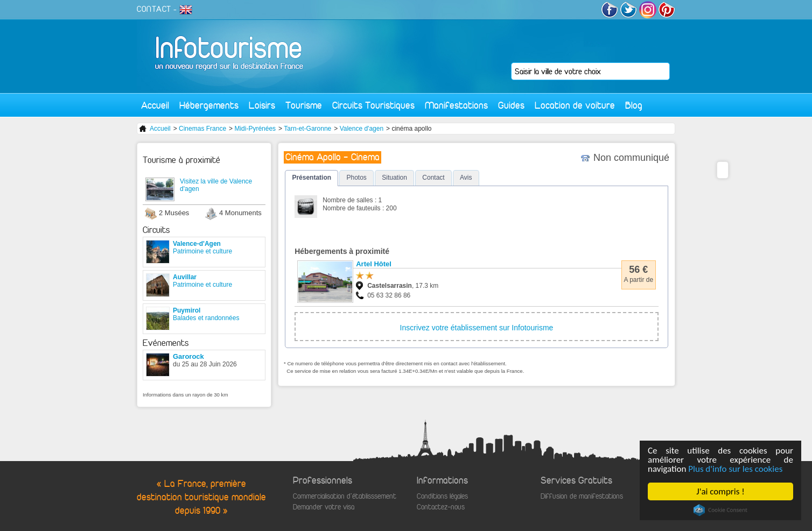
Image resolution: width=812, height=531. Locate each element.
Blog (634, 105)
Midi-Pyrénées (255, 129)
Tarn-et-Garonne (307, 129)
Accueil (155, 105)
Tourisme (304, 105)
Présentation (311, 178)
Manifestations (456, 105)
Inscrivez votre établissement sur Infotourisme (477, 328)
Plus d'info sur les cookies (736, 469)
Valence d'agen (362, 129)
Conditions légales (442, 496)
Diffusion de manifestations (582, 496)
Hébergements (209, 105)
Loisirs (262, 105)
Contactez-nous (441, 507)
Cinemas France (202, 129)
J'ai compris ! (721, 491)
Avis (466, 178)
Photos (356, 178)
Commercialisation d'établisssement (345, 496)
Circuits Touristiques (373, 105)
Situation (394, 178)
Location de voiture (575, 105)
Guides (511, 105)
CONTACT (154, 9)
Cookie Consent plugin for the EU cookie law (720, 510)
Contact (433, 178)
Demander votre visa (324, 507)
